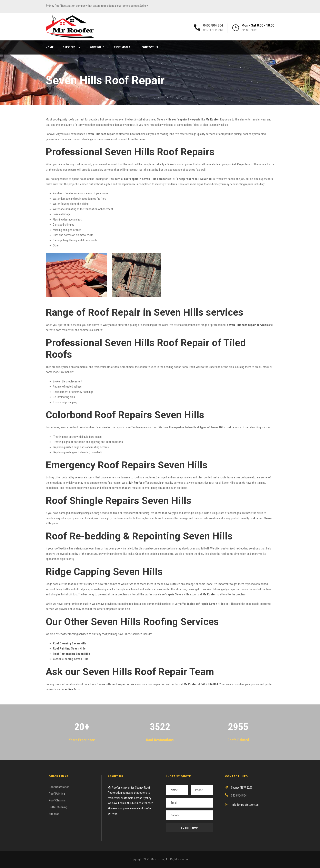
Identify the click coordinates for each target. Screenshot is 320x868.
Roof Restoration (59, 787)
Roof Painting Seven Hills (69, 648)
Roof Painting (57, 794)
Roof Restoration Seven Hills (71, 654)
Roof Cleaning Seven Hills (69, 643)
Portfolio (97, 47)
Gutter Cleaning (58, 807)
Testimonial (123, 47)
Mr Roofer (190, 684)
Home (50, 47)
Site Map (54, 814)
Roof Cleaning (57, 800)
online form (73, 689)
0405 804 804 (213, 25)
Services (69, 47)
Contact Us (150, 47)
